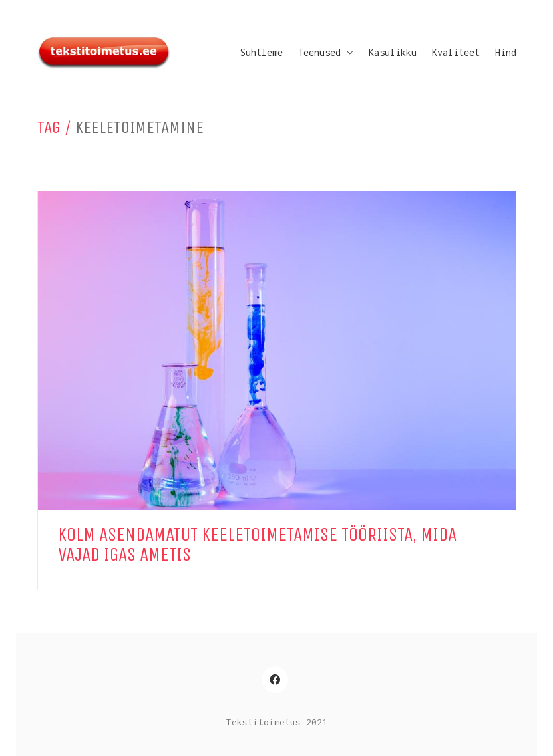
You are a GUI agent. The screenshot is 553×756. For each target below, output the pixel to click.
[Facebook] (275, 680)
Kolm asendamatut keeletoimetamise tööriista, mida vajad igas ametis (257, 545)
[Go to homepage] (104, 53)
